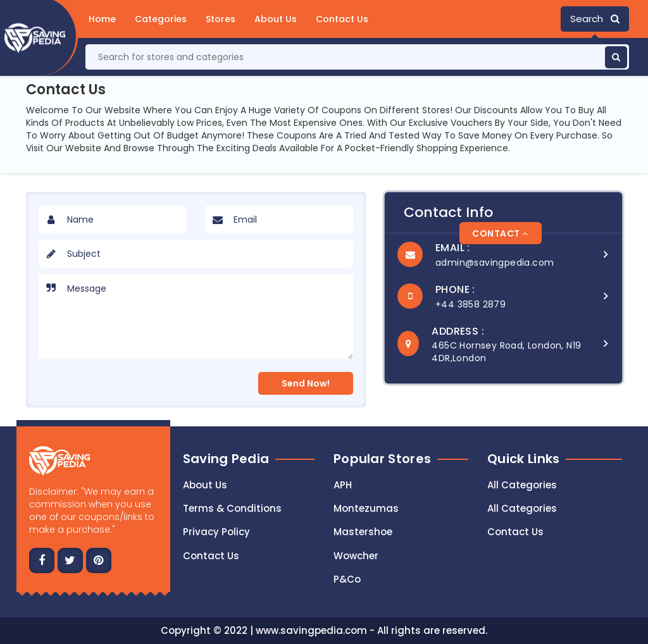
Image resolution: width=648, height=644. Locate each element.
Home (102, 19)
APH (343, 485)
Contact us (211, 556)
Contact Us (342, 19)
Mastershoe (363, 532)
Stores (221, 19)
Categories (161, 19)
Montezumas (366, 508)
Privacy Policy (216, 532)
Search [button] (595, 19)
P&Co (347, 579)
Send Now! (306, 383)
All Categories (522, 485)
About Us (276, 19)
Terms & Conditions (232, 508)
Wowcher (356, 556)
